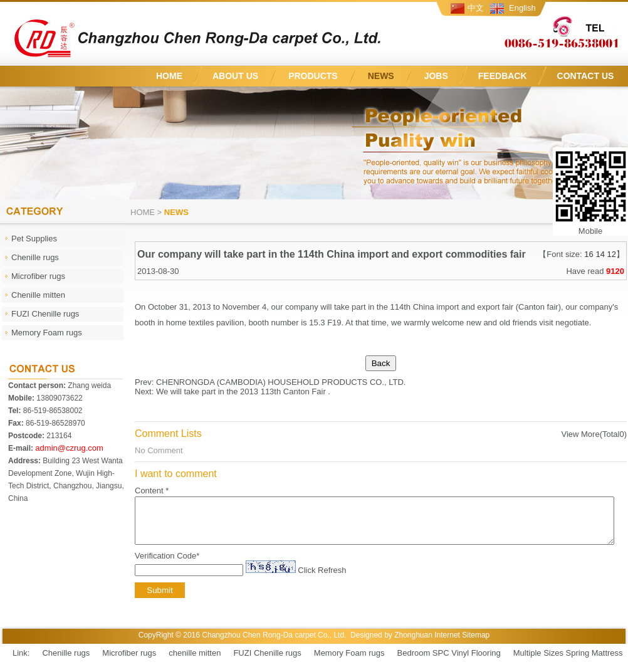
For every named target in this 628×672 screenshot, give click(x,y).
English (522, 8)
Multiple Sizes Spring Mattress (568, 662)
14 (600, 254)
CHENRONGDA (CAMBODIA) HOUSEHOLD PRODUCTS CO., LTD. (281, 382)
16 (589, 254)
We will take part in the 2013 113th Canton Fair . (243, 391)
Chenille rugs (66, 662)
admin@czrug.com (69, 448)
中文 (476, 8)
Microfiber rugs (129, 662)
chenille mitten (195, 662)
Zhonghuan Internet (427, 644)
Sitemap (476, 644)
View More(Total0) (594, 434)
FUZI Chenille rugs (267, 662)
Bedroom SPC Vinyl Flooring (449, 662)
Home (143, 212)
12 (612, 254)
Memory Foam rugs (349, 662)
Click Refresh (322, 580)
